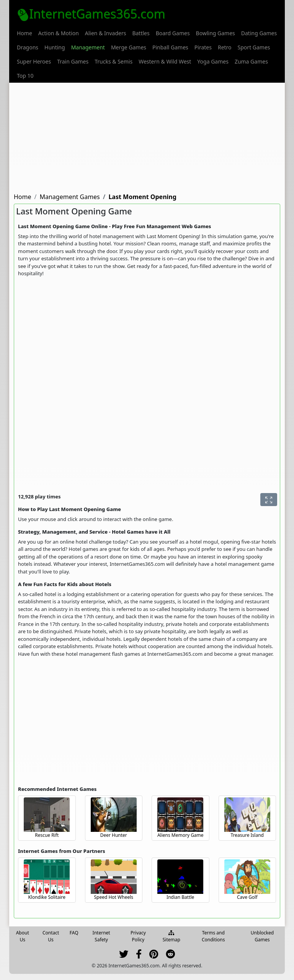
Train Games (73, 61)
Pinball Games (170, 47)
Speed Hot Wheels (114, 897)
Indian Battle (180, 897)
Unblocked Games (262, 936)
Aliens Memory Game (180, 835)
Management (88, 47)
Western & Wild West (165, 61)
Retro (225, 47)
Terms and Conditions (213, 936)
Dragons (28, 47)
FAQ (74, 933)
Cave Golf (247, 897)
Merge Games (129, 47)
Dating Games (259, 33)
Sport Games (254, 47)
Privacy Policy (138, 936)
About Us (23, 936)
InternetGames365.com (91, 14)
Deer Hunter (114, 835)
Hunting (55, 47)
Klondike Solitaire (47, 897)
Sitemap (171, 937)
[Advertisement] (147, 136)
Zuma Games (251, 61)
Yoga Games (213, 61)
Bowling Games (216, 33)
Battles (141, 33)
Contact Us (51, 936)
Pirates (203, 47)
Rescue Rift (47, 835)
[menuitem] (24, 33)
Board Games (173, 33)
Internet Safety (101, 936)
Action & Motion (59, 33)
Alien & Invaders (106, 33)
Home (24, 33)
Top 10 (25, 76)
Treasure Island (247, 835)
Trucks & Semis (114, 61)
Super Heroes (34, 61)
